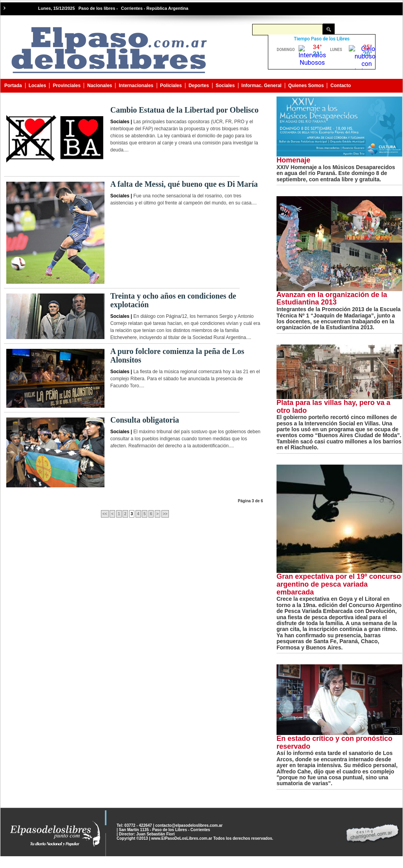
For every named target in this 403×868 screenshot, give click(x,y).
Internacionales (136, 86)
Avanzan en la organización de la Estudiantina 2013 (332, 299)
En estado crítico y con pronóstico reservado (334, 742)
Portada (13, 86)
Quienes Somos (306, 86)
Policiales (171, 86)
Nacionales (100, 86)
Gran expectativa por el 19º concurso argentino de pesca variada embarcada (339, 584)
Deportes (199, 86)
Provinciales (67, 86)
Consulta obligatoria (145, 420)
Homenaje (293, 160)
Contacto (341, 86)
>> (165, 514)
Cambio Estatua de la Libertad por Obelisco (184, 110)
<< (105, 514)
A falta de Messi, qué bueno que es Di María (184, 184)
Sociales (225, 86)
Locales (38, 86)
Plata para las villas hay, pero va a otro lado (333, 407)
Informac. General (262, 86)
